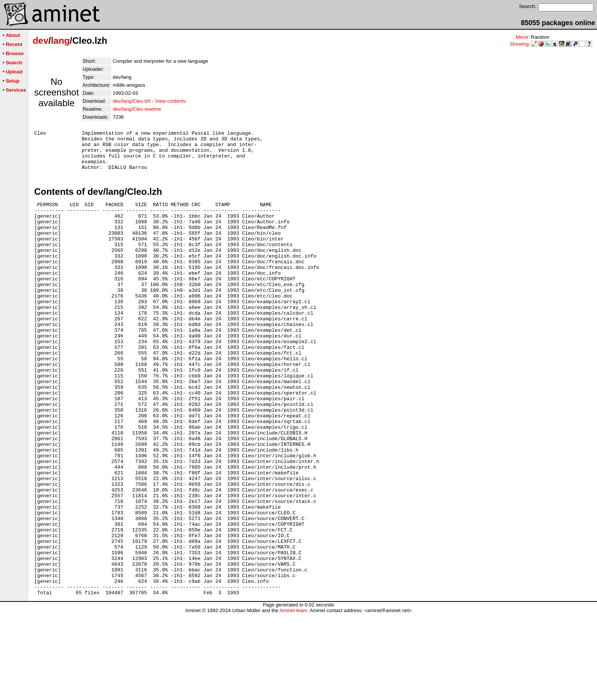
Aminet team (293, 697)
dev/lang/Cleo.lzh (132, 101)
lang (60, 41)
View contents (170, 101)
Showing (519, 44)
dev (41, 41)
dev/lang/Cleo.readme (137, 109)
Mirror (522, 37)
